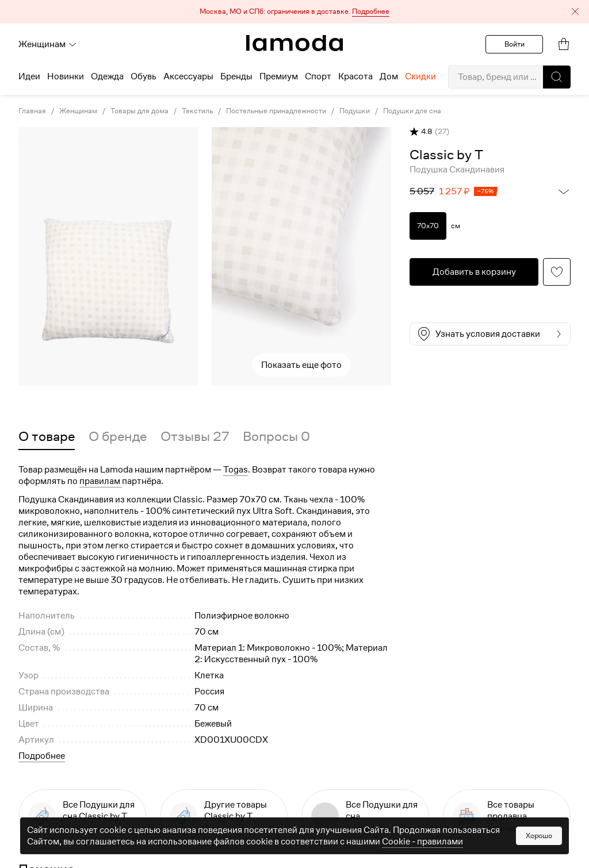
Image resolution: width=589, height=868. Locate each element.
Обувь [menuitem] (144, 76)
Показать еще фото (301, 365)
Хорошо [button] (539, 836)
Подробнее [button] (42, 756)
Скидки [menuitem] (420, 76)
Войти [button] (515, 44)
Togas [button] (236, 470)
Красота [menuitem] (355, 76)
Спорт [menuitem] (318, 76)
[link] (294, 43)
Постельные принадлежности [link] (276, 111)
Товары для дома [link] (139, 111)
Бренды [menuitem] (236, 76)
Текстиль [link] (197, 111)
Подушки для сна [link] (412, 111)
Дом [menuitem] (389, 76)
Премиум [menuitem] (279, 76)
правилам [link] (101, 481)
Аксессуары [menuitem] (188, 76)
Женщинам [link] (78, 111)
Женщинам (48, 44)
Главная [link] (32, 111)
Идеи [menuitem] (29, 76)
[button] (294, 12)
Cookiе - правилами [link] (422, 842)
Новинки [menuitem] (66, 76)
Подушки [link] (355, 111)
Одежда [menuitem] (107, 76)
